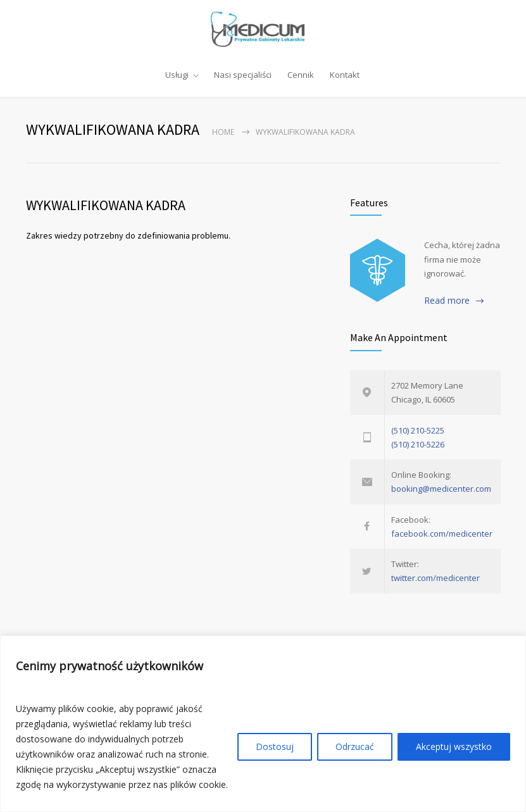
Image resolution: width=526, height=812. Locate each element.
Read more (447, 300)
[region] (263, 724)
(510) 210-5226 (418, 444)
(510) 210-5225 (418, 430)
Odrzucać (355, 746)
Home (223, 132)
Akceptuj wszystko (454, 746)
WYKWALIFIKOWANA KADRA (106, 205)
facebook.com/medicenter (442, 534)
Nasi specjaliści (243, 75)
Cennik (301, 75)
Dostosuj (275, 746)
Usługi (177, 75)
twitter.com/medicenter (435, 578)
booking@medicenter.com (441, 489)
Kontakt (345, 75)
